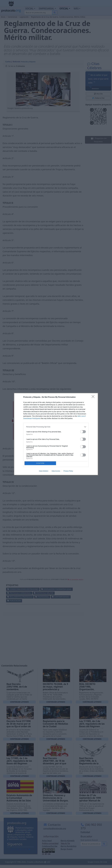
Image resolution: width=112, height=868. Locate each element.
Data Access (56, 471)
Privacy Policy (68, 471)
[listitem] (56, 427)
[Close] (94, 397)
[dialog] (56, 434)
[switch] (83, 432)
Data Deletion (44, 471)
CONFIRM (40, 463)
